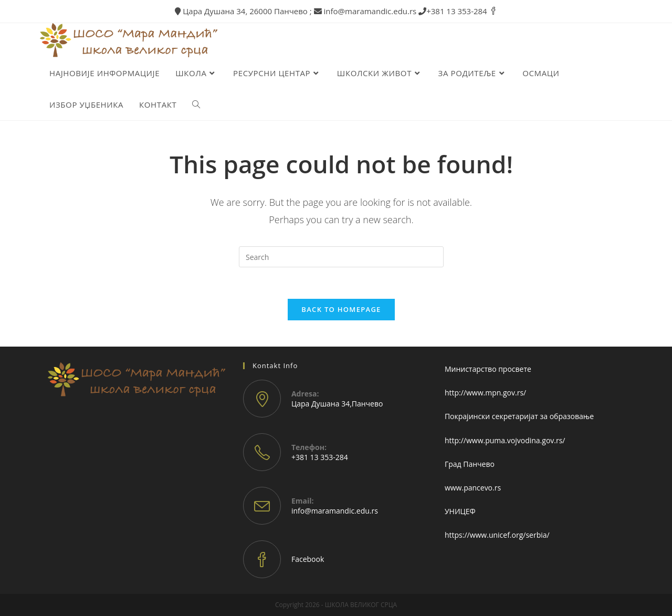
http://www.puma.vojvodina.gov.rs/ (505, 440)
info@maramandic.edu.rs (335, 511)
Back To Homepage (341, 309)
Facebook (308, 559)
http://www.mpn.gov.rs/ (485, 393)
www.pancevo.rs (473, 488)
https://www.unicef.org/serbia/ (497, 535)
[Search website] (196, 105)
